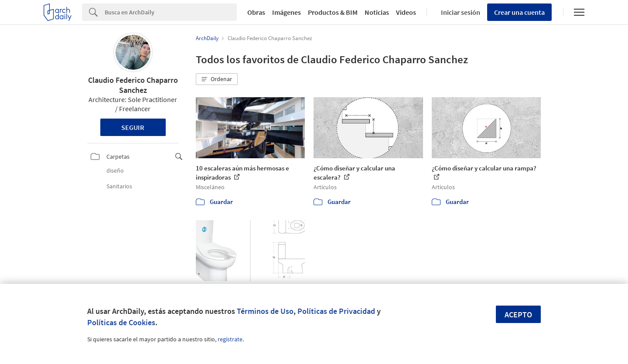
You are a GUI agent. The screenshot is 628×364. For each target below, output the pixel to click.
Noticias (377, 12)
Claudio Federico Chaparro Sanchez (133, 85)
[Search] (171, 12)
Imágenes (287, 12)
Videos (406, 12)
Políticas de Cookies (121, 322)
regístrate (230, 339)
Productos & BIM (333, 12)
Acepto (518, 315)
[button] (217, 79)
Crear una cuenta (519, 12)
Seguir (133, 127)
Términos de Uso (265, 311)
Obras (256, 12)
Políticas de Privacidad (336, 311)
